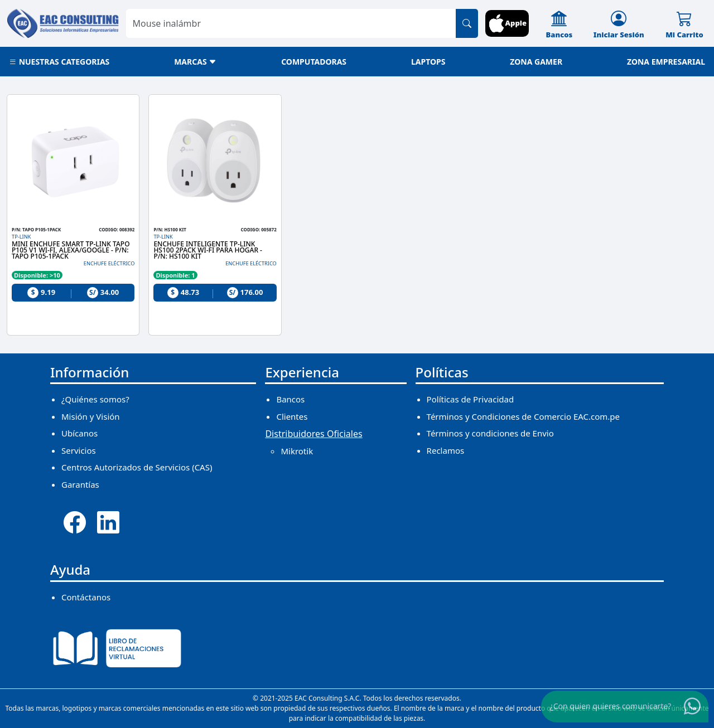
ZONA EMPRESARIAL (666, 62)
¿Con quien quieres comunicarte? (611, 705)
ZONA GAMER (536, 62)
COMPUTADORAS (314, 62)
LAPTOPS (428, 62)
